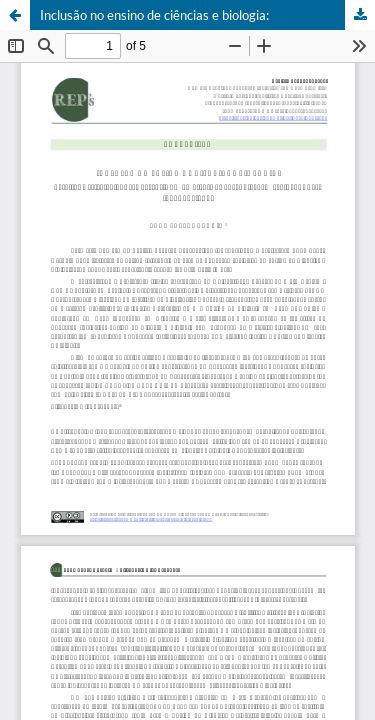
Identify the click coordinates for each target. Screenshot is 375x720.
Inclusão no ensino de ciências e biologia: (154, 15)
